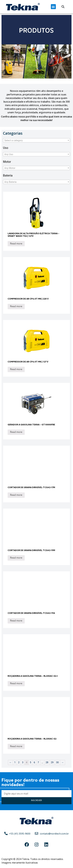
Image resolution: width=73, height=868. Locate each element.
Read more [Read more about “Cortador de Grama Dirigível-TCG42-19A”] (16, 621)
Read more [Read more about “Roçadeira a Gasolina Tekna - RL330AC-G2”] (16, 746)
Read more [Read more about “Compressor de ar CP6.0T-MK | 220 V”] (16, 306)
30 (57, 762)
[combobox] (36, 140)
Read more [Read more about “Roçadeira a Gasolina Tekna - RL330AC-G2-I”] (16, 684)
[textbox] (36, 140)
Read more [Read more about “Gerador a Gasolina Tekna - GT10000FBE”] (16, 432)
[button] (53, 7)
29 (52, 762)
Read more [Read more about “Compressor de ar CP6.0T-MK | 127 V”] (16, 369)
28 (47, 762)
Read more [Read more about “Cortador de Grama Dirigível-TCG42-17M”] (16, 495)
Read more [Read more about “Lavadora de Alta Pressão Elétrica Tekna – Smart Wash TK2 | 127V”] (16, 244)
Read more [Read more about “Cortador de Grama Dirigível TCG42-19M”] (16, 558)
